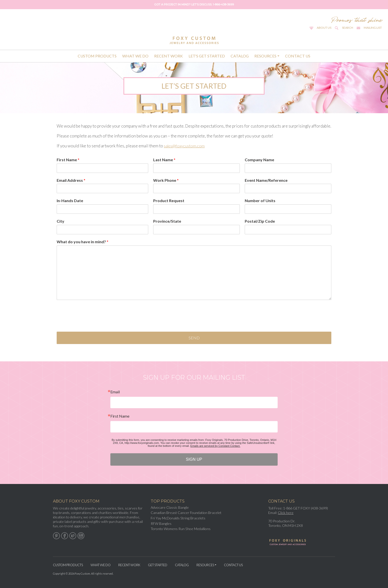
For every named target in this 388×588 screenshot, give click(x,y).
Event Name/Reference (266, 180)
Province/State (167, 221)
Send (194, 338)
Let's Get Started (207, 56)
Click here (286, 513)
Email (115, 392)
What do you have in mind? (83, 242)
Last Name (164, 160)
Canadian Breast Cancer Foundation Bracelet (186, 513)
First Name (68, 160)
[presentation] (94, 323)
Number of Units (260, 200)
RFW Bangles (161, 523)
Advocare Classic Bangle (170, 507)
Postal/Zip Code (260, 221)
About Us (324, 28)
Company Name (259, 160)
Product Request (169, 200)
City (61, 221)
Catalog (240, 56)
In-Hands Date (70, 200)
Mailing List (373, 28)
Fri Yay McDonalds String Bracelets (178, 518)
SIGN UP (194, 459)
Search (348, 28)
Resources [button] (265, 56)
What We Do (135, 56)
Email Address (71, 180)
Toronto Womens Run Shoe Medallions (181, 529)
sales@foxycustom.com (185, 146)
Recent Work (169, 56)
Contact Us (298, 56)
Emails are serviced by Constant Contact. (215, 446)
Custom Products (97, 56)
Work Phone (166, 180)
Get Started (158, 565)
